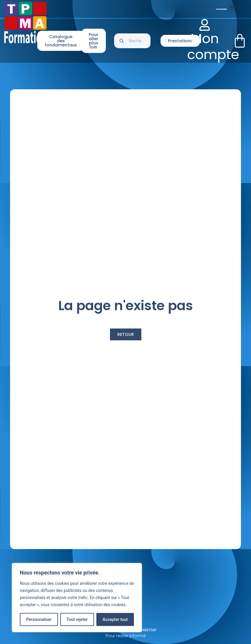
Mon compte (213, 47)
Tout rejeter (77, 619)
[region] (77, 598)
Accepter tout (115, 619)
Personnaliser (39, 619)
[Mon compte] (205, 25)
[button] (233, 8)
